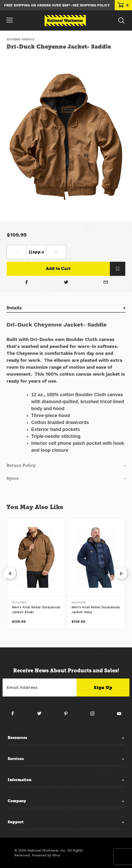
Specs (13, 478)
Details (14, 308)
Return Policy (21, 465)
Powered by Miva (46, 855)
